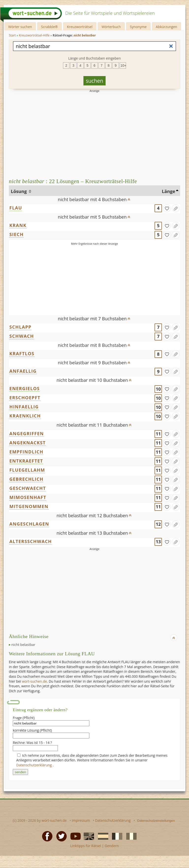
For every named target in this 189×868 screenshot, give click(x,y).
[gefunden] (167, 208)
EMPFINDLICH (26, 452)
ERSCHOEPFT (25, 398)
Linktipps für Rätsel (86, 846)
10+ (123, 65)
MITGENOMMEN (29, 506)
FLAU (16, 208)
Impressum (81, 820)
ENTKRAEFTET (26, 461)
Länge (168, 191)
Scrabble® (49, 27)
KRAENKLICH (25, 416)
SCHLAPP (20, 327)
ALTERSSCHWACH (31, 541)
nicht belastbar (23, 645)
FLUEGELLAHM (27, 470)
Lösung (19, 191)
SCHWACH (22, 336)
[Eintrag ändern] (176, 208)
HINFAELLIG (24, 407)
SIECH (16, 234)
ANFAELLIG (23, 371)
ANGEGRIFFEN (27, 434)
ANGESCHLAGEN (29, 524)
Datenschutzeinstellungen (156, 821)
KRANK (18, 225)
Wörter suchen (20, 27)
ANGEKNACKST (28, 443)
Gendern (112, 846)
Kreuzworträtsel (80, 27)
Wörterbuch (111, 27)
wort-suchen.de (34, 681)
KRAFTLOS (22, 354)
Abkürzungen (166, 27)
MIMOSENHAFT (28, 497)
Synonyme (138, 27)
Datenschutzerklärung (34, 765)
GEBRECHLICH (26, 479)
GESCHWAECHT (28, 488)
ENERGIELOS (24, 388)
